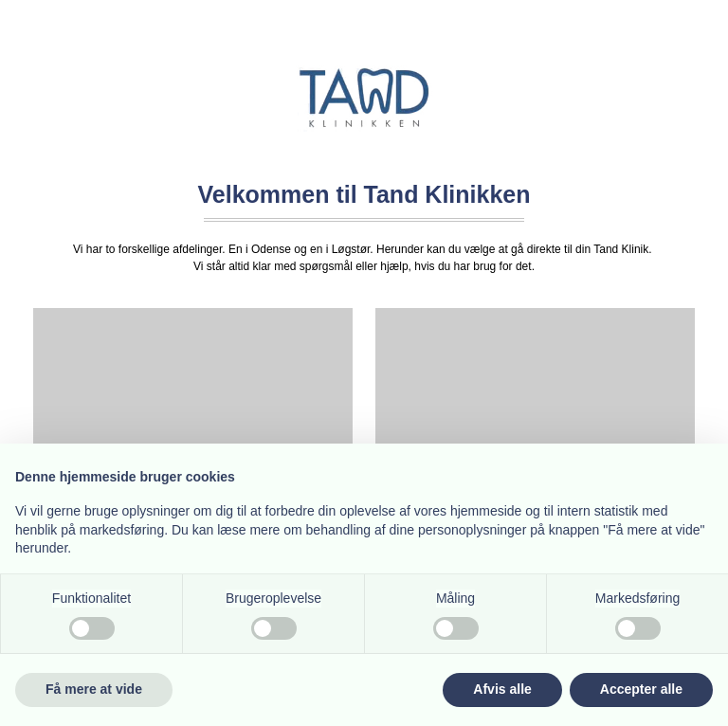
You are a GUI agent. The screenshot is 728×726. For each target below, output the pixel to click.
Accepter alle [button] (641, 689)
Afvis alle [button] (502, 689)
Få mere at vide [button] (94, 689)
